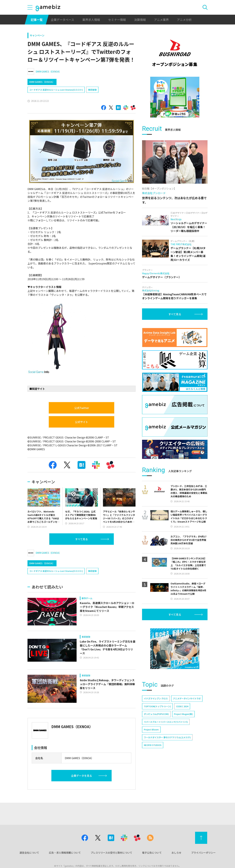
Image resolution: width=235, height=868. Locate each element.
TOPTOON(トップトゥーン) (157, 706)
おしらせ (176, 853)
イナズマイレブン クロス (156, 698)
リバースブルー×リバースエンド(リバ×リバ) (166, 722)
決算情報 (140, 20)
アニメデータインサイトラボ (187, 698)
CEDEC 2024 (182, 706)
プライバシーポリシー (203, 853)
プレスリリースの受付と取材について (111, 853)
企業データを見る (81, 776)
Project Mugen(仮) (183, 714)
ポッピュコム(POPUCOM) (156, 714)
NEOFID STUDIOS (153, 745)
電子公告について (152, 853)
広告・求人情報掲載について (65, 853)
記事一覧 (37, 20)
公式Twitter (82, 408)
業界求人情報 (91, 20)
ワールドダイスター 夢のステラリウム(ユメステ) (167, 737)
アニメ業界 (161, 20)
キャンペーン (37, 35)
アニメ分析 (184, 20)
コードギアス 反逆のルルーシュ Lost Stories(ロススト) (56, 90)
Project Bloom (151, 729)
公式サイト (81, 422)
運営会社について (29, 853)
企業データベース (62, 20)
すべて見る (81, 539)
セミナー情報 (117, 20)
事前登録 (92, 90)
